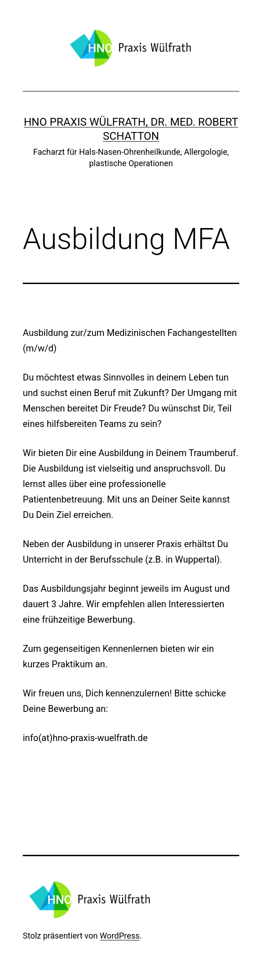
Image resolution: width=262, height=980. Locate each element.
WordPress (120, 936)
